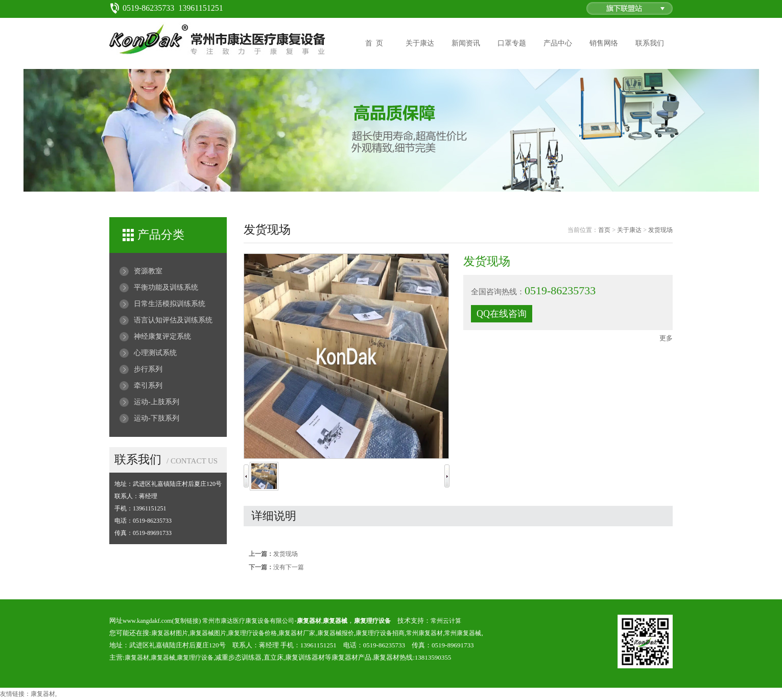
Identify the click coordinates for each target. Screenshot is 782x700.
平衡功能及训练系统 (166, 287)
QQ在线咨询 (502, 314)
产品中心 (558, 43)
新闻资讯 (466, 43)
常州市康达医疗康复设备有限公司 (248, 621)
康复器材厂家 (297, 633)
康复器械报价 (336, 633)
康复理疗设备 (195, 658)
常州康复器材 (424, 633)
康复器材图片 (170, 633)
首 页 (374, 43)
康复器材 (137, 658)
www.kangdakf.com (147, 621)
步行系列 (148, 369)
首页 (604, 230)
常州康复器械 (463, 633)
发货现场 (660, 230)
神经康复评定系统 (162, 336)
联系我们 (650, 43)
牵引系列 (148, 386)
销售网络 (604, 43)
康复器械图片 (208, 633)
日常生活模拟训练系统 (170, 304)
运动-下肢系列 (157, 418)
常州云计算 (446, 621)
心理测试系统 (155, 353)
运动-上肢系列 (157, 402)
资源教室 (148, 271)
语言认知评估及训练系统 (173, 320)
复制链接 (186, 621)
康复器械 (163, 658)
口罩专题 (512, 43)
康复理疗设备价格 (252, 633)
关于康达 (420, 43)
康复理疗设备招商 (380, 633)
